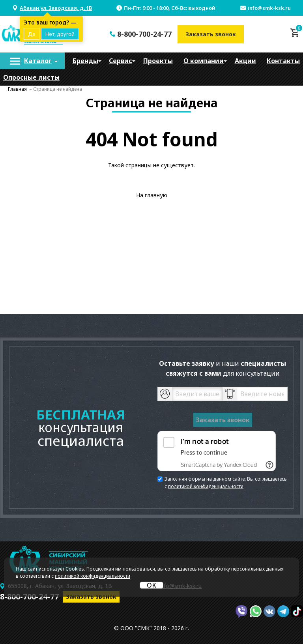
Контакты (283, 61)
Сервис (121, 61)
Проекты (158, 61)
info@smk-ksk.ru (269, 8)
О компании (204, 61)
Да (32, 34)
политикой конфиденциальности (206, 486)
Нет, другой (60, 34)
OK (151, 585)
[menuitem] (32, 61)
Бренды (85, 61)
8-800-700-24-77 (144, 34)
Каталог (38, 61)
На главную (152, 195)
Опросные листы (31, 77)
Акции (245, 61)
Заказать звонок (211, 34)
